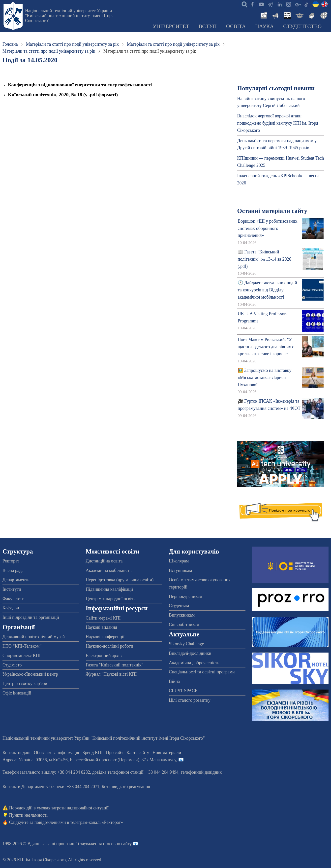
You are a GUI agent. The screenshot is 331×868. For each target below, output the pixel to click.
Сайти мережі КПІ (103, 618)
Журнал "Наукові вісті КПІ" (112, 674)
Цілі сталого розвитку (190, 700)
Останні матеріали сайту (272, 211)
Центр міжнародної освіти (111, 599)
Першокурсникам (185, 596)
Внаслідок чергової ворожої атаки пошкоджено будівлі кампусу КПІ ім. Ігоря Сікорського (278, 123)
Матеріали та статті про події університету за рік (72, 44)
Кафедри (11, 608)
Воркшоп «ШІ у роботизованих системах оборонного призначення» (268, 228)
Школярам (179, 561)
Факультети (14, 599)
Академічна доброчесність (194, 663)
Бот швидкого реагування (126, 787)
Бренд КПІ (92, 753)
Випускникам (182, 615)
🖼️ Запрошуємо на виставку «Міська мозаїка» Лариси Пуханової (265, 378)
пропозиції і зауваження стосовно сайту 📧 (97, 844)
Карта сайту (138, 753)
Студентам (179, 606)
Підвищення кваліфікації (109, 589)
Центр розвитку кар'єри (25, 684)
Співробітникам (184, 625)
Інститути (12, 589)
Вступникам (180, 570)
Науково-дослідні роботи (110, 646)
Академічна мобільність (109, 570)
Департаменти (16, 580)
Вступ (208, 26)
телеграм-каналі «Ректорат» (97, 822)
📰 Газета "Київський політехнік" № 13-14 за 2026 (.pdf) (265, 259)
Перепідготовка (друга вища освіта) (120, 580)
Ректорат (11, 561)
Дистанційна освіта (104, 561)
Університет (171, 26)
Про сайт (114, 753)
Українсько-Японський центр (30, 674)
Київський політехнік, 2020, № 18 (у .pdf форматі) (63, 95)
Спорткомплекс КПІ (22, 656)
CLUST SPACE (183, 691)
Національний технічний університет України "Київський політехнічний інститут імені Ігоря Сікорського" (69, 16)
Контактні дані (16, 753)
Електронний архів (104, 656)
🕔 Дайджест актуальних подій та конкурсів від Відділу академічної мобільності (267, 290)
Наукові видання (102, 627)
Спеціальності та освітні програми (202, 672)
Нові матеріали (167, 753)
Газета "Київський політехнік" (115, 665)
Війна (174, 681)
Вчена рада (13, 570)
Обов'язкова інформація (57, 753)
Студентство (302, 26)
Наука (264, 26)
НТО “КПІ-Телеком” (22, 646)
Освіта (236, 26)
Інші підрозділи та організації (31, 617)
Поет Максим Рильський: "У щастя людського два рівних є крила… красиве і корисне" (266, 347)
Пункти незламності (28, 815)
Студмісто (12, 665)
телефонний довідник (201, 772)
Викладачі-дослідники (190, 653)
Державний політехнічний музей (34, 637)
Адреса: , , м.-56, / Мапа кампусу (89, 760)
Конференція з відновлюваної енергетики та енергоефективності (80, 85)
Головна (10, 44)
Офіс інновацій (17, 693)
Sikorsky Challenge (186, 644)
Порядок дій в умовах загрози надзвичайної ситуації (59, 808)
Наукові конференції (105, 637)
